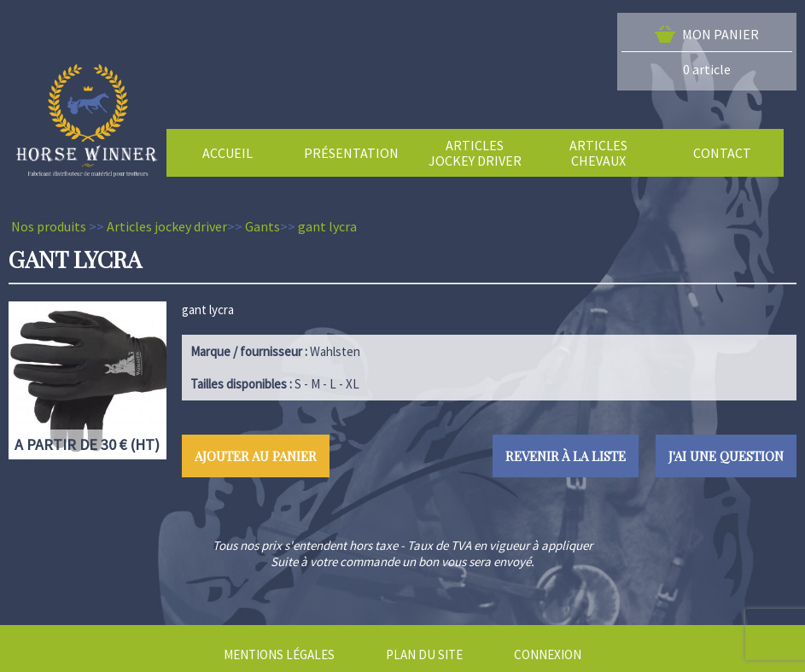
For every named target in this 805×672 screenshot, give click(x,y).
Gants (262, 226)
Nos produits (49, 226)
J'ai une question (726, 456)
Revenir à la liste (566, 456)
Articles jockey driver (167, 226)
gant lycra (327, 226)
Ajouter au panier (256, 456)
